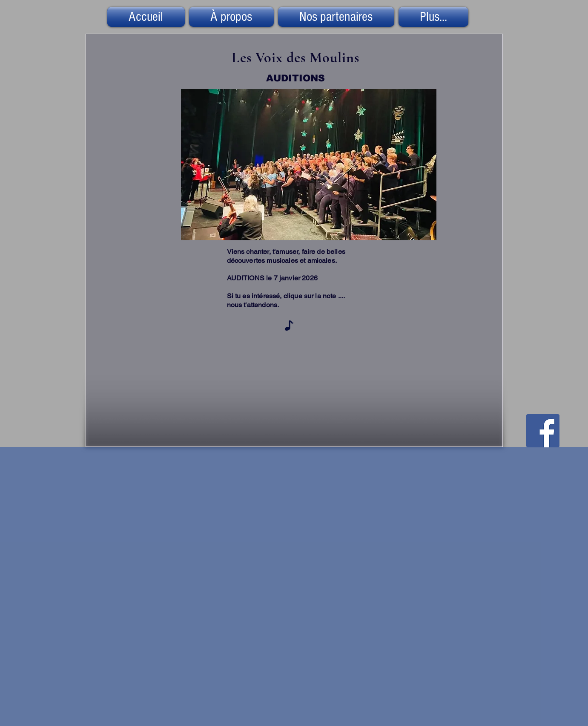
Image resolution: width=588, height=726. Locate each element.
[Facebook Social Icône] (543, 431)
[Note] (289, 326)
